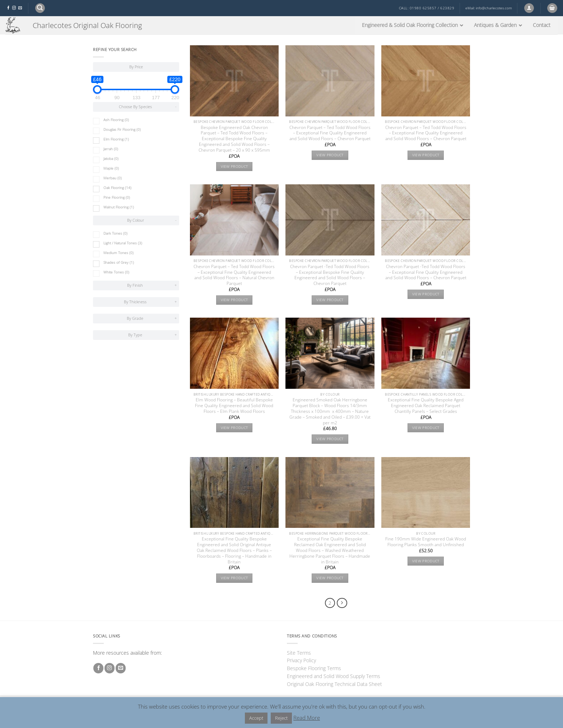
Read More (307, 718)
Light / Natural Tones (123, 243)
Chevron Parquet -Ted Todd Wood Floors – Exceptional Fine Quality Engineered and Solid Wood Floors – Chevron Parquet (426, 272)
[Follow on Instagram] (14, 8)
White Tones (116, 272)
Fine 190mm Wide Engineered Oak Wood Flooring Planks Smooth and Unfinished (426, 542)
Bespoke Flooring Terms (314, 668)
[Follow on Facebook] (8, 8)
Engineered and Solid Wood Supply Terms (334, 676)
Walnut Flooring (119, 207)
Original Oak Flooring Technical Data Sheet (334, 684)
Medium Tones (118, 253)
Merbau (113, 178)
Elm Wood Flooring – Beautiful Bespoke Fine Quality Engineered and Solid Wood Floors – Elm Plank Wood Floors (234, 406)
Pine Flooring (117, 197)
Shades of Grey (119, 262)
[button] (40, 8)
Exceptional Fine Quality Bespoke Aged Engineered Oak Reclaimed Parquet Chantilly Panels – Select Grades (426, 406)
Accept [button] (256, 718)
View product (234, 167)
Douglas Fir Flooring (122, 130)
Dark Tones (115, 233)
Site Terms (299, 653)
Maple (111, 168)
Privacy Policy (301, 660)
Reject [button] (281, 718)
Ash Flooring (116, 120)
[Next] (342, 603)
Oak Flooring (117, 188)
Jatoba (111, 159)
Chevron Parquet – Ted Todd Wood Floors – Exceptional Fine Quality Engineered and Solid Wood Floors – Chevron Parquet (330, 133)
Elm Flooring (116, 139)
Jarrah (111, 149)
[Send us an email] (20, 8)
